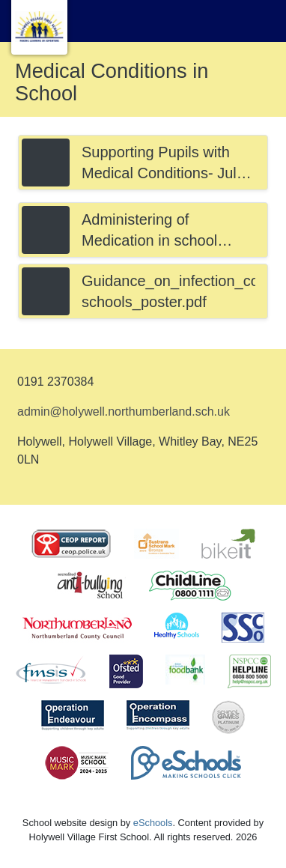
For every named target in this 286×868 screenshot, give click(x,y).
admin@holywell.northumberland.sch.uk (124, 412)
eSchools (153, 823)
